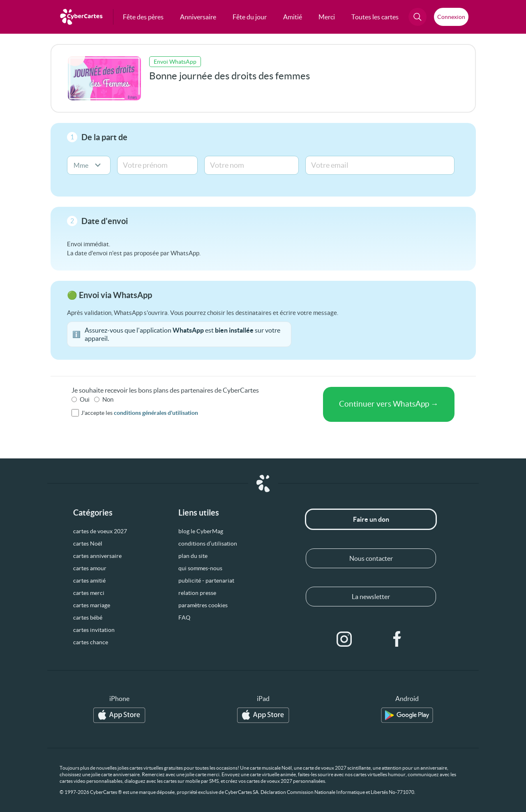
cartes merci (89, 593)
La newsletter (371, 597)
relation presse (197, 593)
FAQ (184, 618)
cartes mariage (92, 605)
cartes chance (91, 642)
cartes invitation (94, 630)
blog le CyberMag (201, 531)
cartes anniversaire (97, 556)
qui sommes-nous (200, 568)
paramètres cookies (203, 605)
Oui (85, 399)
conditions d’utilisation (208, 544)
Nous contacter (371, 558)
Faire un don (371, 519)
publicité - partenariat (206, 581)
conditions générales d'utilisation (156, 413)
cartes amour (90, 568)
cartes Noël (88, 544)
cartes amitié (89, 581)
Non (108, 399)
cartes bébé (88, 618)
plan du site (193, 556)
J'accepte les (140, 413)
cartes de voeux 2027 (100, 531)
